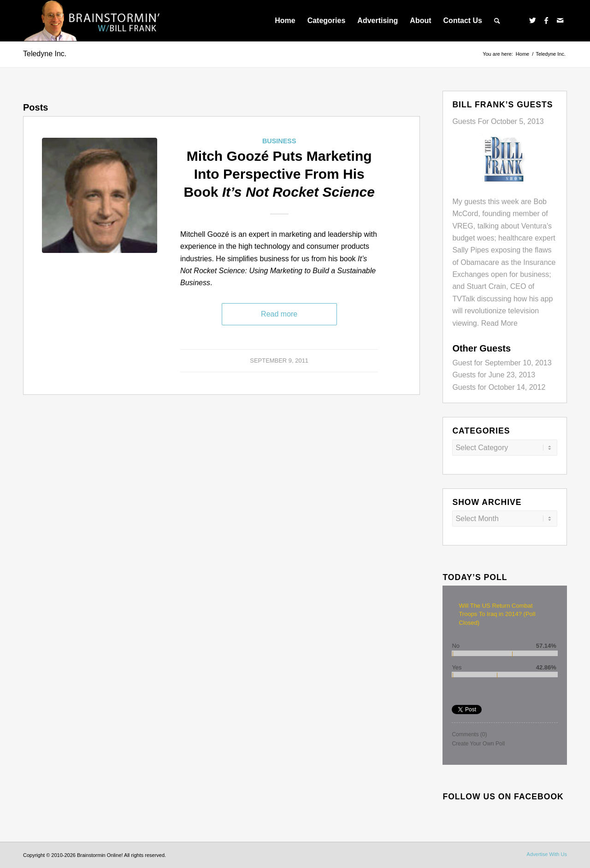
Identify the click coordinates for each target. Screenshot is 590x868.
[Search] (497, 21)
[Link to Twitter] (532, 20)
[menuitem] (285, 21)
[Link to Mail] (560, 20)
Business (279, 141)
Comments (469, 734)
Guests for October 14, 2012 (499, 387)
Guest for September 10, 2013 (502, 363)
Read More (499, 323)
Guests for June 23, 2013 (494, 375)
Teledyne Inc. (45, 54)
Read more (279, 314)
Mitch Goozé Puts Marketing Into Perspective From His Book (279, 174)
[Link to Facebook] (546, 20)
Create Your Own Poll (478, 744)
